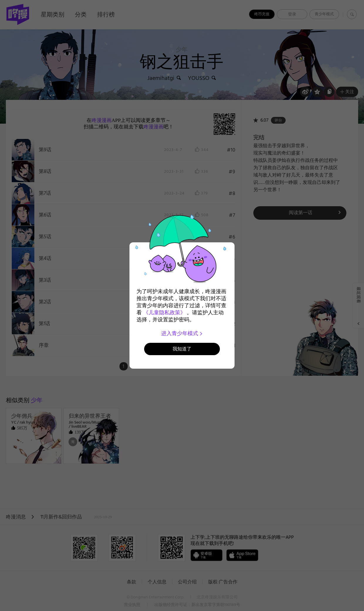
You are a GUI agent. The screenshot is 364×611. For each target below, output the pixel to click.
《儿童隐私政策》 (164, 313)
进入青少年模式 (182, 333)
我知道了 (182, 349)
